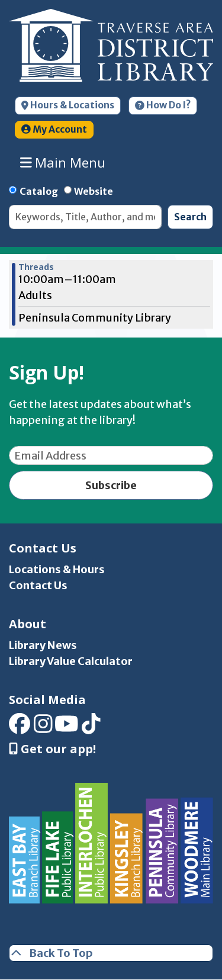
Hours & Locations (68, 105)
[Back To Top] (111, 953)
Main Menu (63, 162)
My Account (54, 129)
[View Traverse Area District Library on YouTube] (67, 728)
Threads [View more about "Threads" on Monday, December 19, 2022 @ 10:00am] (36, 267)
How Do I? (163, 105)
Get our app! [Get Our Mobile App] (52, 749)
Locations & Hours (57, 569)
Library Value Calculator (71, 661)
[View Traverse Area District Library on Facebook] (20, 728)
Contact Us (38, 585)
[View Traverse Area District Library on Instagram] (43, 728)
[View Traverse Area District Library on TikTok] (91, 728)
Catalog (39, 191)
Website (94, 191)
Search (190, 217)
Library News (43, 645)
